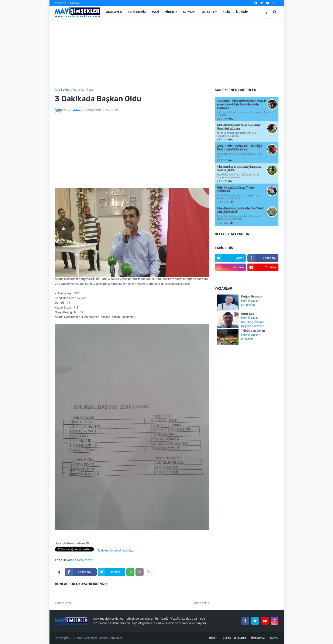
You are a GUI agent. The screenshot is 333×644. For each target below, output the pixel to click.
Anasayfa (61, 3)
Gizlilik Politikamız (234, 638)
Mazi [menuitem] (155, 12)
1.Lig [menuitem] (226, 12)
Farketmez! (249, 305)
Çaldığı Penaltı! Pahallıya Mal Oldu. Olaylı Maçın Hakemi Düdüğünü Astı (239, 148)
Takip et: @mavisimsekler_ (115, 551)
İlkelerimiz (258, 638)
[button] (266, 12)
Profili (245, 301)
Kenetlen (247, 339)
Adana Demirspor (83, 90)
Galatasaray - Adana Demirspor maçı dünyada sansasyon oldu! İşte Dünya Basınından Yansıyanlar (241, 104)
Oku (231, 119)
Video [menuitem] (170, 12)
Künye (274, 638)
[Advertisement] (167, 53)
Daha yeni (64, 603)
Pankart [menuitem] (207, 12)
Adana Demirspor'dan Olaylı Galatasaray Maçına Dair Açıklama (239, 127)
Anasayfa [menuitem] (114, 12)
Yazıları (255, 301)
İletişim (74, 3)
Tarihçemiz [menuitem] (137, 12)
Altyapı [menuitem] (189, 12)
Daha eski (201, 603)
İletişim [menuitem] (242, 12)
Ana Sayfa (62, 90)
